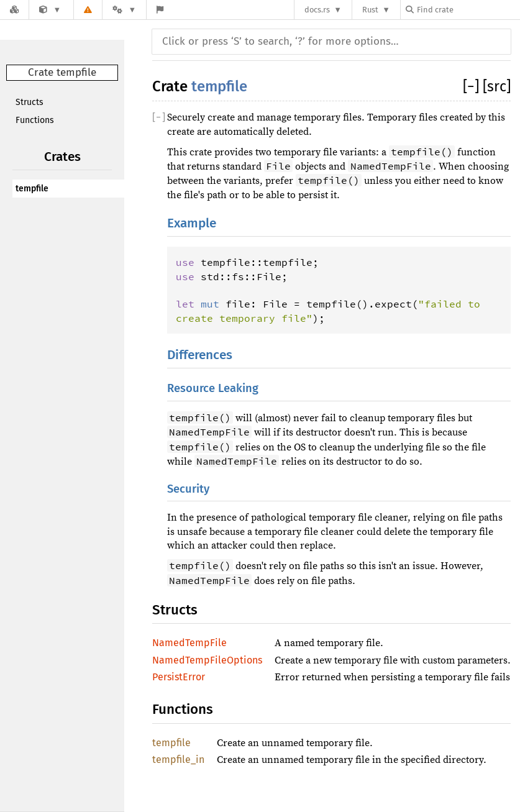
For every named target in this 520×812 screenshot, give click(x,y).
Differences (200, 355)
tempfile (32, 189)
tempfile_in (178, 760)
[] (473, 86)
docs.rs (317, 10)
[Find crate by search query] (468, 10)
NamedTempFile (189, 643)
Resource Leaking (213, 388)
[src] (497, 86)
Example (192, 223)
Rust (370, 10)
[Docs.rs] (14, 10)
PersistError (179, 677)
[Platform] (124, 10)
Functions (35, 120)
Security (188, 489)
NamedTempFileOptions (207, 660)
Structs (30, 102)
